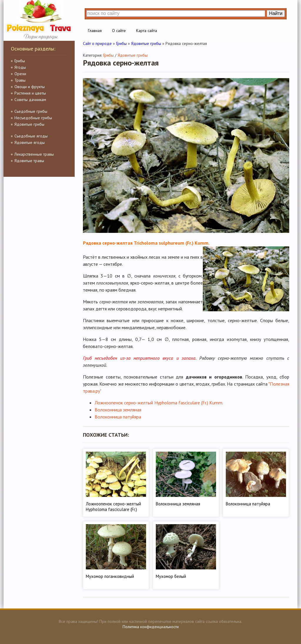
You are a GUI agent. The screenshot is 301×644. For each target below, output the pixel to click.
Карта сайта (147, 31)
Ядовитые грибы (29, 124)
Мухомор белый (171, 576)
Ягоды (20, 67)
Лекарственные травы (34, 154)
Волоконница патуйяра (118, 417)
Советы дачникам (30, 100)
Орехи (20, 74)
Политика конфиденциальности (151, 627)
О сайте (119, 31)
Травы (20, 80)
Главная (95, 31)
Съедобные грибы (31, 111)
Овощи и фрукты (30, 87)
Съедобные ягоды (31, 136)
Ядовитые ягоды (30, 142)
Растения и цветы (30, 93)
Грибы (20, 61)
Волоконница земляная (118, 410)
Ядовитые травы (29, 161)
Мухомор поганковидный (110, 576)
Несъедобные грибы (33, 118)
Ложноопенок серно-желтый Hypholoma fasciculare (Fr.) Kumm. (159, 403)
